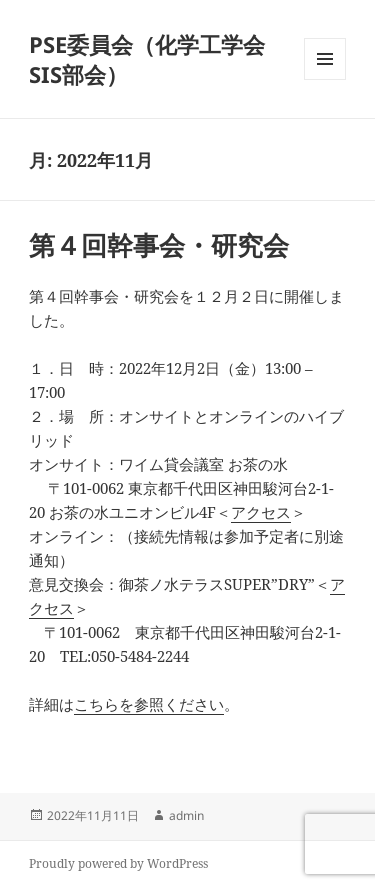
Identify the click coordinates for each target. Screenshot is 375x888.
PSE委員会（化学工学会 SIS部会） (147, 59)
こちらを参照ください (149, 704)
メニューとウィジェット (325, 79)
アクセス (261, 512)
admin (186, 815)
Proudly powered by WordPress (118, 863)
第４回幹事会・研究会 (159, 245)
